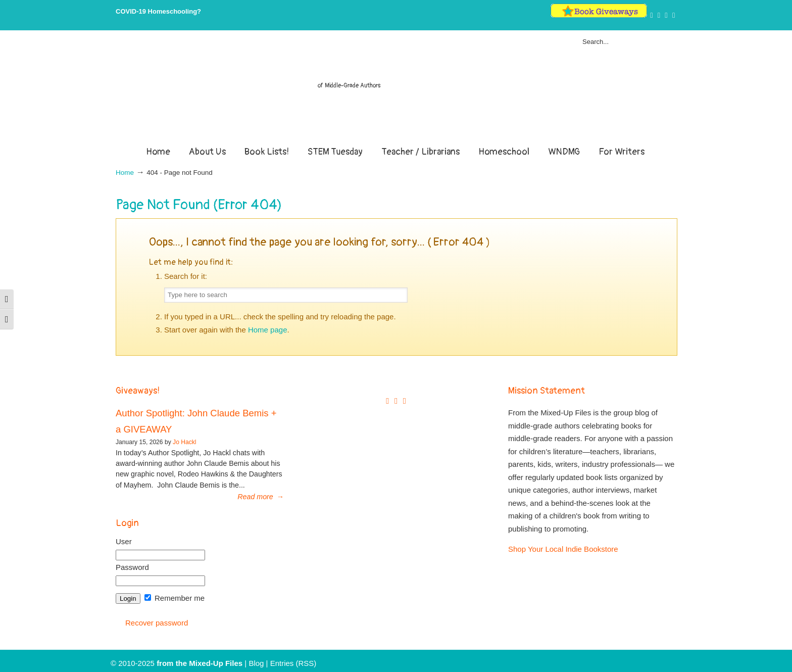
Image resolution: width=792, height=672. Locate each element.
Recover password (157, 623)
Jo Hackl (184, 442)
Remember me (175, 598)
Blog (256, 663)
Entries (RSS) (293, 663)
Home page (268, 330)
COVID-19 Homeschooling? (158, 11)
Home (125, 173)
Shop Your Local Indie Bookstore (563, 549)
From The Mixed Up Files (396, 90)
